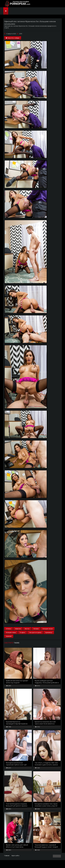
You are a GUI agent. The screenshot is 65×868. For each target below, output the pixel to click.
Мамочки (18, 629)
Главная (7, 863)
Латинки (36, 629)
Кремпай (9, 636)
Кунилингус (49, 632)
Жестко (27, 629)
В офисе (22, 632)
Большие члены (11, 632)
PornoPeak (17, 4)
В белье (9, 629)
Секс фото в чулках (35, 632)
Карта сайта (15, 863)
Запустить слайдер (13, 38)
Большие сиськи (48, 629)
